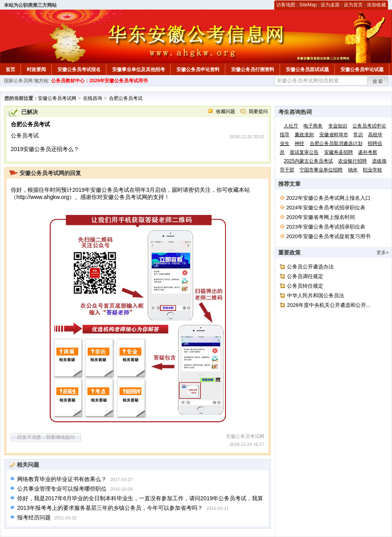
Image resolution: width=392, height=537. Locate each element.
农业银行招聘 (352, 161)
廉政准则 (304, 135)
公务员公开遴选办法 (310, 267)
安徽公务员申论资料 (198, 70)
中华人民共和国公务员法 (316, 295)
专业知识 (338, 126)
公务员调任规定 (305, 276)
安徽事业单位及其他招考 (139, 70)
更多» (383, 253)
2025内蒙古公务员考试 (308, 161)
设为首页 (353, 5)
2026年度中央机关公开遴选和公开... (329, 305)
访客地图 (286, 5)
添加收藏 (376, 5)
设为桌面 (330, 5)
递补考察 (368, 152)
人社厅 (291, 126)
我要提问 (258, 111)
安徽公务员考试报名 (79, 70)
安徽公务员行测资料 (253, 70)
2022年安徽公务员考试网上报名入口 (328, 198)
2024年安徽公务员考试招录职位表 (326, 208)
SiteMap (308, 5)
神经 (299, 143)
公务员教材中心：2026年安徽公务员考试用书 (100, 81)
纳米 (353, 170)
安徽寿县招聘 (339, 152)
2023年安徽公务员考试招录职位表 (326, 227)
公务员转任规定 (305, 286)
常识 (358, 135)
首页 (10, 70)
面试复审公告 (304, 152)
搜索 (378, 82)
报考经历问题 (34, 517)
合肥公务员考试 (126, 98)
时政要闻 (36, 70)
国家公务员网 (18, 81)
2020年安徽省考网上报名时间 (321, 217)
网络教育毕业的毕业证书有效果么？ (62, 479)
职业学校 (372, 170)
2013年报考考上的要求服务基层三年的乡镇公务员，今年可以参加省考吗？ (110, 508)
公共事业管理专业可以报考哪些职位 (62, 489)
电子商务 (313, 126)
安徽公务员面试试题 (307, 70)
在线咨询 (93, 98)
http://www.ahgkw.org (43, 197)
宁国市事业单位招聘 (321, 170)
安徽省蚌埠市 (334, 135)
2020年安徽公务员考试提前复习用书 (328, 236)
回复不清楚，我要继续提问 (46, 437)
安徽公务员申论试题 (362, 70)
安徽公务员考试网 (57, 98)
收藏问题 (226, 111)
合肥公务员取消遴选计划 (336, 143)
